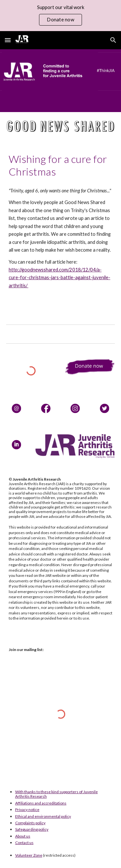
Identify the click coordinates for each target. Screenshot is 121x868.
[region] (60, 16)
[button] (8, 40)
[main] (61, 165)
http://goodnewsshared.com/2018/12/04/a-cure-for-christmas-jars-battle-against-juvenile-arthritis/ (60, 278)
